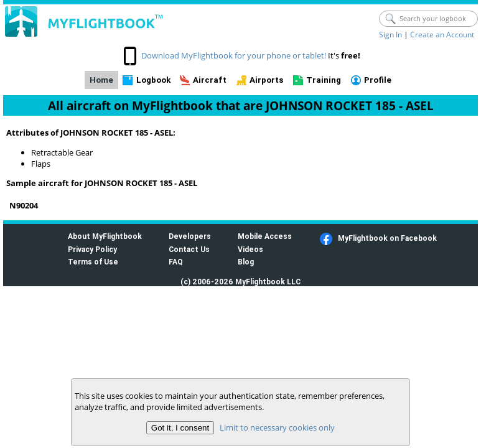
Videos (250, 249)
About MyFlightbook (105, 236)
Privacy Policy (92, 249)
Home (101, 80)
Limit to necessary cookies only (277, 427)
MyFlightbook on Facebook (387, 238)
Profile (378, 80)
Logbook (153, 80)
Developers (190, 236)
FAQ (176, 262)
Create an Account (442, 35)
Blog (246, 262)
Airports (267, 80)
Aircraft (210, 80)
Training (324, 80)
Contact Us (189, 249)
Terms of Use (93, 262)
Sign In (390, 35)
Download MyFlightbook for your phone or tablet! (234, 55)
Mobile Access (265, 236)
